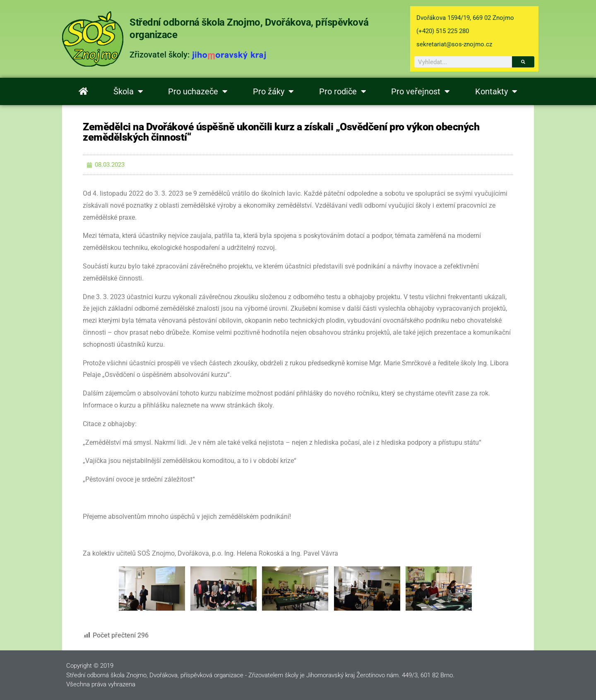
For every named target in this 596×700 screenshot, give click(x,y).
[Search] (523, 62)
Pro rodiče (343, 91)
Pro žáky (273, 91)
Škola (128, 91)
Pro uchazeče (198, 91)
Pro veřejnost (421, 91)
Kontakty (496, 91)
